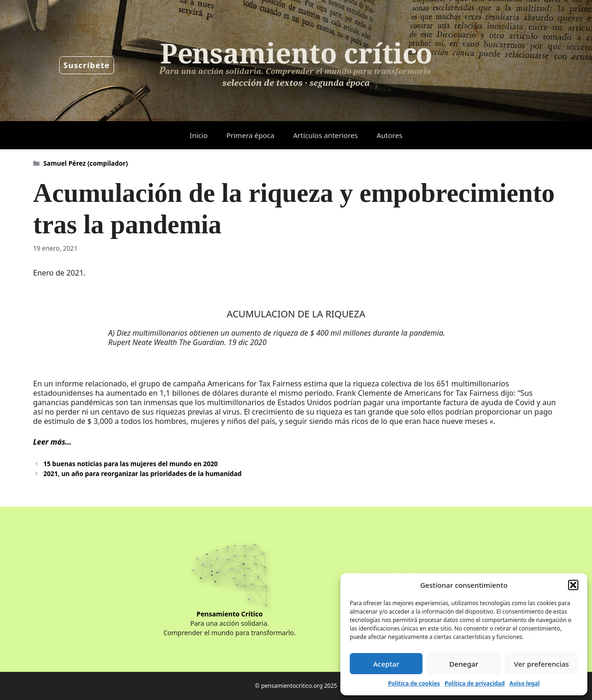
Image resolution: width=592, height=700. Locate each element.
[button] (573, 585)
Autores (389, 135)
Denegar (464, 664)
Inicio (199, 135)
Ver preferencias (542, 664)
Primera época (250, 135)
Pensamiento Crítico (230, 614)
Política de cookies (414, 683)
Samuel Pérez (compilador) (85, 163)
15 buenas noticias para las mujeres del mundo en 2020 (131, 464)
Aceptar (386, 664)
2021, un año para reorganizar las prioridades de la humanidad (142, 473)
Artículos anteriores (325, 135)
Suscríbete (87, 65)
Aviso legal (524, 683)
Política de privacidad (475, 683)
